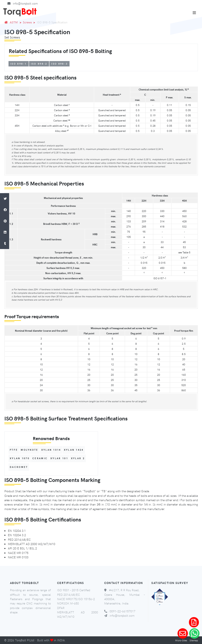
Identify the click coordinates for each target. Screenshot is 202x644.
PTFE (14, 450)
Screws (27, 22)
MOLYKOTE (29, 450)
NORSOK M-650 (68, 603)
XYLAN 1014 (51, 450)
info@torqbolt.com (25, 3)
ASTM (14, 22)
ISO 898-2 (39, 64)
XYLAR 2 (78, 458)
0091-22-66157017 (122, 611)
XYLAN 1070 (20, 458)
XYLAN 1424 (74, 450)
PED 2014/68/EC (69, 595)
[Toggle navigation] (194, 13)
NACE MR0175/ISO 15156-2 (76, 599)
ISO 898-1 (19, 64)
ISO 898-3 (59, 64)
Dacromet (19, 467)
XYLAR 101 (59, 458)
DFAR (61, 608)
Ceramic (40, 458)
